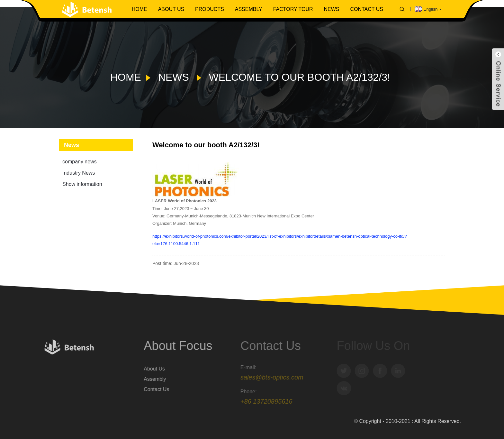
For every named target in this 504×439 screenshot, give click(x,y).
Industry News (79, 173)
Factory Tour (293, 9)
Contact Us (367, 9)
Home (139, 9)
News (331, 9)
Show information (82, 184)
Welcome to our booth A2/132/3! (300, 77)
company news (80, 162)
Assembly (249, 9)
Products (210, 9)
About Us (171, 9)
